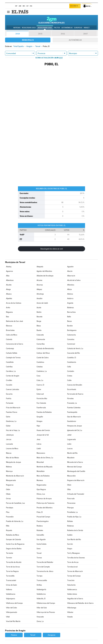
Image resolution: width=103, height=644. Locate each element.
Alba (8, 276)
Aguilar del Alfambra (44, 271)
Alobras (70, 294)
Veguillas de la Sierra (75, 599)
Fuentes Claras (12, 412)
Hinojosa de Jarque (75, 426)
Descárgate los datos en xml (52, 249)
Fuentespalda (72, 412)
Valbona (9, 589)
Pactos (57, 28)
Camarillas (41, 344)
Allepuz (39, 289)
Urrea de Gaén (11, 585)
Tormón (9, 558)
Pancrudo (71, 499)
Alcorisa (40, 285)
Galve (8, 417)
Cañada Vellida (12, 353)
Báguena (9, 312)
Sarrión (70, 544)
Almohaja (40, 294)
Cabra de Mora (12, 335)
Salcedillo (40, 535)
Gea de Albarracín (74, 417)
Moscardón (71, 476)
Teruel (39, 553)
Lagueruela (71, 439)
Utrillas (39, 585)
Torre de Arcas (73, 562)
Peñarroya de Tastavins (45, 503)
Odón (8, 489)
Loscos (70, 449)
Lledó (39, 449)
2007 (85, 34)
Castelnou (40, 362)
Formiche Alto (42, 399)
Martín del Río (72, 453)
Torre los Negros (12, 571)
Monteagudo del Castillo (76, 471)
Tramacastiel (11, 580)
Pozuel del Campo (43, 517)
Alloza (69, 289)
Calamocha (71, 335)
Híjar (38, 426)
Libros (39, 444)
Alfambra (71, 285)
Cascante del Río (73, 353)
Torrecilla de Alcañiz (14, 562)
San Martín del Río (74, 539)
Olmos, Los (41, 494)
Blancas (9, 326)
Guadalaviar (72, 421)
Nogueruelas (41, 485)
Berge (39, 321)
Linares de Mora (12, 449)
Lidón (69, 444)
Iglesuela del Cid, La (75, 430)
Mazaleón (71, 458)
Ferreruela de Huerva (75, 394)
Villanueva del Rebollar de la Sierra (80, 603)
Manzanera (41, 453)
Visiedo (70, 617)
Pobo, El (40, 512)
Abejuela (40, 267)
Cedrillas (9, 367)
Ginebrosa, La (11, 421)
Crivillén (9, 380)
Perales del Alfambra (45, 508)
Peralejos (10, 508)
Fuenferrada (41, 408)
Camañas (71, 339)
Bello (69, 317)
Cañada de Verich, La (75, 348)
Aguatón (70, 267)
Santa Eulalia (42, 544)
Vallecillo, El (41, 599)
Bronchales (10, 330)
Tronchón (71, 580)
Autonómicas (75, 40)
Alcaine (39, 280)
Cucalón (9, 385)
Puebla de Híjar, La (74, 517)
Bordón (70, 326)
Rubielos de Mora (13, 535)
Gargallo (40, 417)
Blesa (39, 326)
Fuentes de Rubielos (44, 412)
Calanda (9, 339)
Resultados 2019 (45, 28)
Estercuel (40, 394)
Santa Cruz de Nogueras (15, 544)
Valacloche (71, 585)
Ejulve (39, 389)
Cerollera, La (11, 371)
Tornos (39, 558)
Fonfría (9, 399)
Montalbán (41, 471)
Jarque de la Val (43, 435)
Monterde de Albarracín (15, 476)
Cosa (38, 376)
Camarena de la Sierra (15, 344)
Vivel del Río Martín (13, 621)
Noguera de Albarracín (76, 480)
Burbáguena (72, 330)
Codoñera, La (42, 371)
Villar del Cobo (11, 608)
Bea (8, 317)
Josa (38, 439)
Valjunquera (11, 599)
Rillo (8, 526)
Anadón (39, 298)
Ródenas (70, 526)
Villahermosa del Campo (46, 603)
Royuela (9, 530)
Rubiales (40, 530)
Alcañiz (9, 285)
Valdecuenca (72, 589)
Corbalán (71, 371)
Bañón (39, 312)
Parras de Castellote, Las (15, 503)
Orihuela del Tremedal (76, 494)
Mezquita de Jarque (13, 462)
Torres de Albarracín (75, 571)
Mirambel (40, 462)
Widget (87, 28)
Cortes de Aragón (13, 376)
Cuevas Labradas (13, 389)
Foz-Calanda (41, 403)
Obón (69, 485)
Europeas (78, 28)
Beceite (39, 317)
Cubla (69, 380)
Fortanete (10, 403)
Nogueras (10, 485)
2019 (18, 34)
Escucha (9, 394)
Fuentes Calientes (74, 408)
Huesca (14, 635)
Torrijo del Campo (74, 576)
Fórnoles (70, 399)
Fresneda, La (72, 403)
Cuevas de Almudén (75, 385)
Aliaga (8, 289)
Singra (70, 549)
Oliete (8, 494)
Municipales (28, 40)
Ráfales (70, 521)
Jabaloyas (10, 435)
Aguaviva (9, 271)
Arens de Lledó (42, 303)
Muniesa (40, 480)
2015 (40, 34)
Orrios (8, 499)
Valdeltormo (41, 594)
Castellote (10, 362)
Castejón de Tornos (13, 358)
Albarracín (71, 276)
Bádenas (70, 308)
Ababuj (9, 267)
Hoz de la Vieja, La (13, 430)
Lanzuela (9, 444)
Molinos (9, 467)
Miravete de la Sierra (75, 462)
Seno (39, 549)
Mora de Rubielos (43, 476)
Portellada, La (72, 512)
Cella (69, 367)
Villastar (70, 612)
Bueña (39, 330)
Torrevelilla (10, 576)
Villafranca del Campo (14, 603)
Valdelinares (11, 594)
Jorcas (9, 439)
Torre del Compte (43, 567)
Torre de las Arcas (13, 567)
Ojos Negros (41, 489)
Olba (69, 489)
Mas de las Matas (12, 458)
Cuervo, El (40, 385)
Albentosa (10, 280)
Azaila (39, 308)
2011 (63, 34)
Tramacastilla (42, 580)
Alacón (70, 271)
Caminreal (71, 344)
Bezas (69, 321)
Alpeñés (9, 298)
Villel (8, 617)
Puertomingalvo (43, 521)
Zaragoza (51, 635)
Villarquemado (12, 612)
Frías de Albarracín (13, 408)
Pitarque (70, 508)
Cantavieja (10, 348)
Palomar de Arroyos (44, 499)
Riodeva (40, 526)
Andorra (70, 298)
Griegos (39, 421)
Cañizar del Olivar (43, 353)
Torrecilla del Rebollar (45, 562)
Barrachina (71, 312)
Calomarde (41, 339)
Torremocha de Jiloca (45, 571)
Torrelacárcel (72, 567)
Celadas (40, 367)
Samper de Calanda (13, 539)
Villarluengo (72, 608)
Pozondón (10, 517)
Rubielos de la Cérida (75, 530)
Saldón (70, 535)
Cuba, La (40, 380)
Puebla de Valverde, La (15, 521)
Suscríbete (75, 6)
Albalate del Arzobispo (45, 276)
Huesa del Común (43, 430)
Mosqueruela (11, 480)
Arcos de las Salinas (14, 303)
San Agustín (41, 539)
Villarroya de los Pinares (46, 612)
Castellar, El (72, 358)
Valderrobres (72, 594)
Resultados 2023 (29, 28)
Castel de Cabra (43, 358)
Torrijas (39, 576)
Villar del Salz (42, 608)
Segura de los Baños (14, 549)
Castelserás (72, 362)
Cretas (70, 376)
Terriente (10, 553)
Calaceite (40, 335)
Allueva (9, 294)
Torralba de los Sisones (76, 558)
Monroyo (9, 471)
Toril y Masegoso (73, 553)
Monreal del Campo (75, 467)
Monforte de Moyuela (45, 467)
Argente (70, 303)
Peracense (71, 503)
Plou (8, 512)
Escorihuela (72, 389)
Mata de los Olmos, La (45, 458)
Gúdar (8, 426)
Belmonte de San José (14, 321)
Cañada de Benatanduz (45, 348)
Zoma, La (40, 621)
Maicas (9, 453)
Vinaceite (40, 617)
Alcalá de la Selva (74, 280)
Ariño (8, 308)
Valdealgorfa (41, 589)
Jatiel (69, 435)
